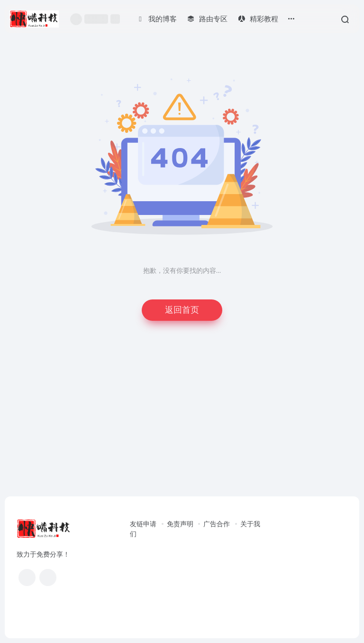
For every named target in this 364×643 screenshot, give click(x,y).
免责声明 (180, 524)
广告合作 (217, 524)
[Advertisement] (182, 418)
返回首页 (182, 310)
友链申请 (143, 524)
